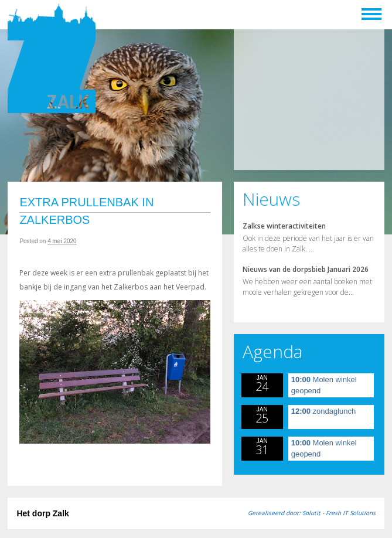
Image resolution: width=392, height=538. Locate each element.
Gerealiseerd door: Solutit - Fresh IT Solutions (312, 513)
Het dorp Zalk (42, 513)
